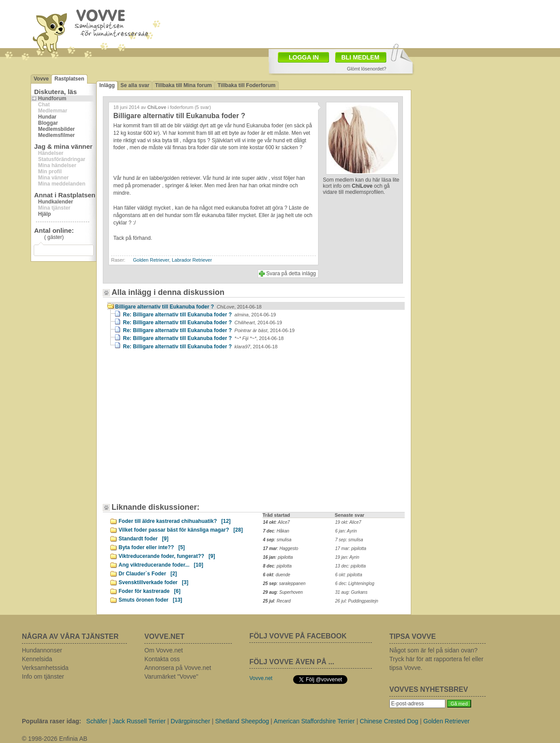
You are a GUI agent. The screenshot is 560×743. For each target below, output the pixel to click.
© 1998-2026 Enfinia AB (55, 739)
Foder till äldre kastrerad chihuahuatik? (175, 521)
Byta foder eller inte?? (152, 547)
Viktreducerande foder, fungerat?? (167, 556)
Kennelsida (37, 659)
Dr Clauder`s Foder (148, 574)
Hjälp (44, 214)
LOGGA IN (304, 57)
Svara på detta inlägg (291, 273)
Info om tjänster (43, 676)
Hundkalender (56, 202)
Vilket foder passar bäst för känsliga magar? (181, 530)
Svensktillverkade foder (153, 582)
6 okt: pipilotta (349, 575)
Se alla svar (135, 85)
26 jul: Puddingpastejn (357, 601)
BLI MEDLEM (360, 57)
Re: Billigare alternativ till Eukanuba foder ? (199, 315)
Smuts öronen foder (150, 600)
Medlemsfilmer (56, 135)
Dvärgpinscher (190, 721)
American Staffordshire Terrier (314, 721)
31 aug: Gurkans (351, 592)
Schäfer (97, 721)
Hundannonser (42, 650)
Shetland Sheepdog (242, 721)
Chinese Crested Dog (389, 721)
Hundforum (52, 98)
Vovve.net (261, 678)
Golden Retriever (151, 260)
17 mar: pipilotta (351, 548)
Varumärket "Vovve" (171, 676)
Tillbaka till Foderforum (246, 85)
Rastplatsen (69, 79)
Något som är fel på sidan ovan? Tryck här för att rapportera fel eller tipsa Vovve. (436, 659)
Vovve (41, 79)
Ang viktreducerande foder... (161, 565)
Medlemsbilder (56, 129)
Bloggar (48, 123)
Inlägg (107, 85)
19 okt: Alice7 (348, 522)
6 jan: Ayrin (346, 531)
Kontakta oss (162, 659)
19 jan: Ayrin (347, 557)
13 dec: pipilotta (350, 566)
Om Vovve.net (164, 650)
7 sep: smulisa (349, 540)
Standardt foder (143, 539)
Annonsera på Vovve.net (178, 668)
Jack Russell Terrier (139, 721)
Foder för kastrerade (149, 591)
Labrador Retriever (192, 260)
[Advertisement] (182, 431)
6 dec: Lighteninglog (355, 584)
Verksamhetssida (45, 668)
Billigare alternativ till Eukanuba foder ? (188, 307)
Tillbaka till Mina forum (183, 85)
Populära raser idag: (51, 721)
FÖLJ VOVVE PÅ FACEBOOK (298, 636)
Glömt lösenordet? (367, 69)
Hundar (47, 117)
